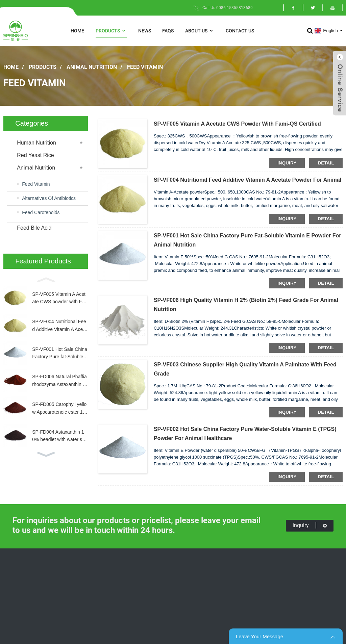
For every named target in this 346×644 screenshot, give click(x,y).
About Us (200, 31)
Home (77, 31)
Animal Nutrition (92, 67)
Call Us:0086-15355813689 (228, 8)
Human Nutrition (36, 143)
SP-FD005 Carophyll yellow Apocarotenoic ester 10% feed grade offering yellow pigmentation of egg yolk (60, 409)
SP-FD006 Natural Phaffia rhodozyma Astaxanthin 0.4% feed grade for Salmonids (60, 381)
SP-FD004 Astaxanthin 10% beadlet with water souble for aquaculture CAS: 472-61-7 (60, 436)
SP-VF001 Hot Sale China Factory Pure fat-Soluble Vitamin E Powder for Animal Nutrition (60, 354)
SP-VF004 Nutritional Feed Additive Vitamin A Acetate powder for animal (59, 326)
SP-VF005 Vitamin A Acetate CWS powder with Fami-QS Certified (59, 299)
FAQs (168, 31)
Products (111, 31)
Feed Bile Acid (34, 228)
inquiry (287, 163)
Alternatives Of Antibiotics (49, 198)
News (145, 31)
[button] (46, 279)
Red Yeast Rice (35, 155)
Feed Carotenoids (41, 212)
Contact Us (240, 31)
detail (326, 163)
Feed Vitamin (145, 67)
